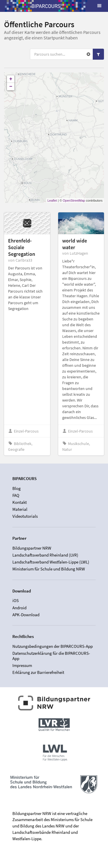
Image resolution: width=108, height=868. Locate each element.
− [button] (11, 87)
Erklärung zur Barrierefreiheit (38, 672)
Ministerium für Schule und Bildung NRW (49, 569)
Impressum (22, 665)
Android (19, 608)
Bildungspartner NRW (32, 548)
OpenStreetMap (74, 200)
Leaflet (52, 200)
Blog (17, 488)
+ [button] (11, 79)
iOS (16, 601)
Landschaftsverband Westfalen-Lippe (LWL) (51, 562)
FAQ (16, 495)
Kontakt (20, 502)
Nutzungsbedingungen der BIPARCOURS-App (53, 646)
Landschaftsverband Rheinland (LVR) (45, 555)
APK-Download (26, 615)
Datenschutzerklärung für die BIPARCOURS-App (51, 656)
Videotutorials (25, 516)
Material (20, 509)
